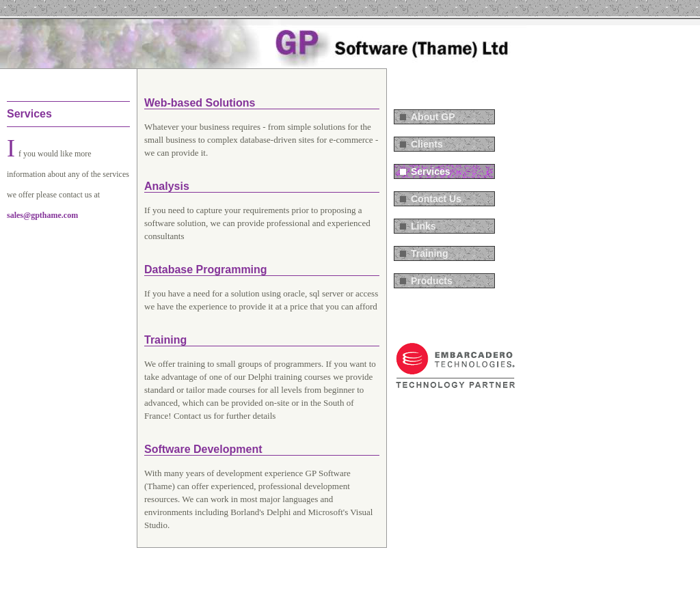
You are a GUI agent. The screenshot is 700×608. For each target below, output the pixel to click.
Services (431, 171)
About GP (433, 117)
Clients (427, 144)
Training (429, 253)
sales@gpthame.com (42, 215)
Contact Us (436, 199)
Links (423, 226)
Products (432, 281)
